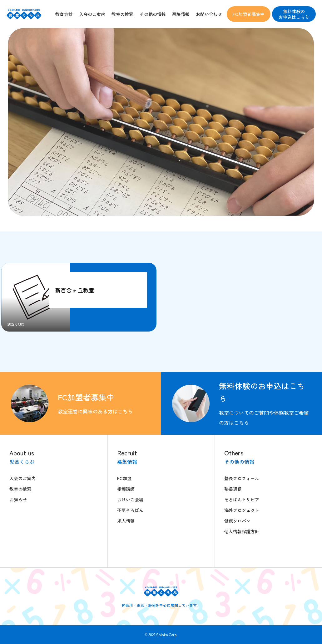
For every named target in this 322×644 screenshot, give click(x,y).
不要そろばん (130, 510)
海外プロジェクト (242, 510)
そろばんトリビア (242, 499)
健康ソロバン (237, 521)
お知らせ (18, 499)
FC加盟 (124, 478)
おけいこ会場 (130, 499)
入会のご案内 (22, 478)
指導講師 (126, 489)
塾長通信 (233, 489)
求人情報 (126, 521)
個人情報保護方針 (242, 531)
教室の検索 (20, 489)
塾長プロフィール (242, 478)
